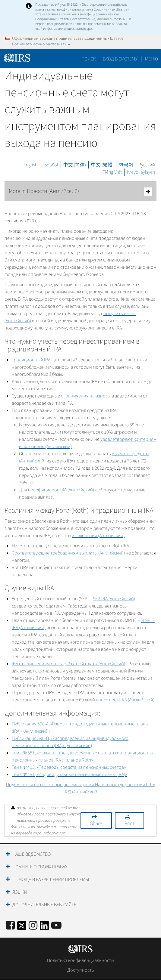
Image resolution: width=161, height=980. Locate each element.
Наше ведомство (32, 854)
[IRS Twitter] (22, 927)
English (30, 165)
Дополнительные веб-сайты (45, 905)
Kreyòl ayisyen (141, 172)
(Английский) (114, 599)
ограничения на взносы (86, 396)
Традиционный (31, 360)
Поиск (89, 59)
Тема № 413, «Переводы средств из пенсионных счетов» (69, 767)
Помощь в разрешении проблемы (51, 880)
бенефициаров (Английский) (61, 490)
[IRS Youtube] (56, 926)
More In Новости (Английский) (80, 192)
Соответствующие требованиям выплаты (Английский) (68, 553)
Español (50, 165)
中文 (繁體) (102, 165)
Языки (20, 892)
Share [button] (96, 824)
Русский (147, 165)
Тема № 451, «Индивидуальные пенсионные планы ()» (69, 774)
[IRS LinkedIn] (44, 927)
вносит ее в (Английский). (126, 700)
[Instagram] (33, 926)
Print (129, 824)
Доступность (81, 970)
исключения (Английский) (98, 536)
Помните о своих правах (40, 867)
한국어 (126, 165)
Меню (152, 59)
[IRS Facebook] (10, 926)
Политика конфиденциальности (80, 960)
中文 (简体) (75, 165)
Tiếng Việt (112, 172)
